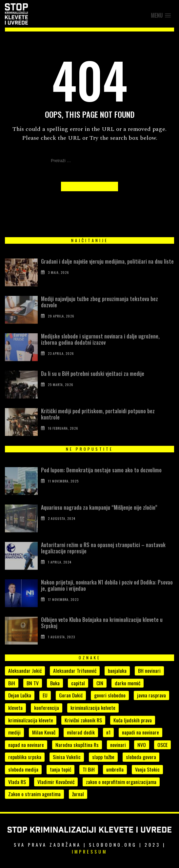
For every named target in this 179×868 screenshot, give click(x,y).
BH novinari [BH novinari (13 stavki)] (149, 671)
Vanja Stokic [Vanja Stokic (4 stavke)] (147, 769)
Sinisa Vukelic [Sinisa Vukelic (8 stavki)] (67, 757)
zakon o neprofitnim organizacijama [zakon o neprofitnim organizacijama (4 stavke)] (121, 782)
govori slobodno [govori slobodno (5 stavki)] (110, 695)
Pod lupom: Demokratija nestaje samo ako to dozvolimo (101, 483)
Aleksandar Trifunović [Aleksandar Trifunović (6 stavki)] (75, 671)
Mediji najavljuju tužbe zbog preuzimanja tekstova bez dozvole (99, 314)
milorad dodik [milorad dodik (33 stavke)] (81, 732)
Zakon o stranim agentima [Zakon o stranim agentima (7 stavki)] (34, 794)
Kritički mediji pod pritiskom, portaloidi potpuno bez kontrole (98, 427)
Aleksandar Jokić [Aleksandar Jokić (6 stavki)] (25, 671)
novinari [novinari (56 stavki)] (118, 745)
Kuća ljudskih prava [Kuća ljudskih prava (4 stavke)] (133, 720)
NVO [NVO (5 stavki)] (142, 745)
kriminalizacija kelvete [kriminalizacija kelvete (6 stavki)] (93, 708)
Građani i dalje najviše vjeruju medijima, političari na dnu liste (107, 274)
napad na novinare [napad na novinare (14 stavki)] (26, 745)
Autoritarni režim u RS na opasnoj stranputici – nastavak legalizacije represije (103, 560)
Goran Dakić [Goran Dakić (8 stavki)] (71, 695)
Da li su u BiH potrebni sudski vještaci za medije (94, 386)
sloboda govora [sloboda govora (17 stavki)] (141, 757)
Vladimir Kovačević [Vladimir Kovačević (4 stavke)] (56, 782)
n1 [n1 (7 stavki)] (108, 732)
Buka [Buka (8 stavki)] (55, 683)
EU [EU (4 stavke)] (45, 695)
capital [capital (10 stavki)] (78, 683)
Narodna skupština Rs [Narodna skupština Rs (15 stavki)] (77, 745)
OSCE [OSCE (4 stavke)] (162, 745)
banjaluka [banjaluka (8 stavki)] (117, 671)
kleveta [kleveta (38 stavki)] (15, 708)
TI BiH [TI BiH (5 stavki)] (89, 769)
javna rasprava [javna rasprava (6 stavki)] (151, 695)
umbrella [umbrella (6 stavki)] (115, 769)
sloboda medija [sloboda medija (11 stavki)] (23, 769)
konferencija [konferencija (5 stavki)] (47, 708)
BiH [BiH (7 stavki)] (12, 683)
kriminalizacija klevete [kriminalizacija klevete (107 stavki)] (31, 720)
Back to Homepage (89, 186)
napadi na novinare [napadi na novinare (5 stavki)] (140, 732)
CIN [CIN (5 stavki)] (100, 683)
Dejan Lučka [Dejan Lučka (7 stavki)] (20, 695)
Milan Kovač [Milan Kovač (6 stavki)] (44, 732)
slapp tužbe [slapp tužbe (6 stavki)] (103, 757)
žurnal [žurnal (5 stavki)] (78, 794)
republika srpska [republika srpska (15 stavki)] (25, 757)
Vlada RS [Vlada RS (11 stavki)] (17, 782)
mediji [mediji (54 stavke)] (14, 732)
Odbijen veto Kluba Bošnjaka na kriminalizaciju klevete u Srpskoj (102, 635)
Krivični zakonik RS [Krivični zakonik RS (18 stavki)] (83, 720)
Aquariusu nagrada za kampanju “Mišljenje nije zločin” (99, 520)
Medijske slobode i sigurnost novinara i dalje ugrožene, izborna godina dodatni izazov (100, 352)
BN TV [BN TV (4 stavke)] (33, 683)
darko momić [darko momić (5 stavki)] (128, 683)
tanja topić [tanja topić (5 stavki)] (60, 769)
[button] (161, 16)
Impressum (89, 851)
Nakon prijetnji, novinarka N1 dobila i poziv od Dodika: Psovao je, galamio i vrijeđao (107, 598)
